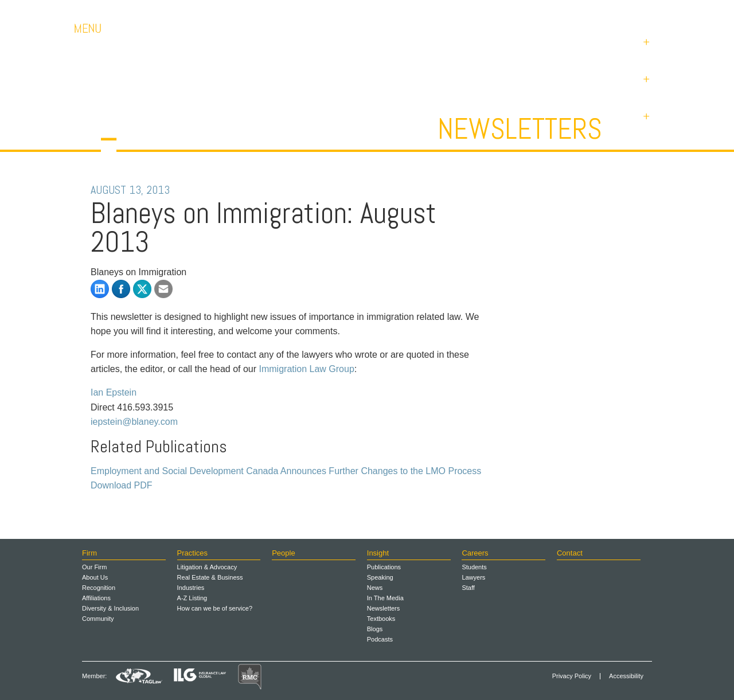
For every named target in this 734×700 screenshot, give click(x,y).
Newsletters (520, 129)
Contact (579, 11)
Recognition (99, 588)
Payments (637, 11)
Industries (191, 588)
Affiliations (96, 598)
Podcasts (380, 639)
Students (474, 567)
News (375, 588)
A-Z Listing (192, 598)
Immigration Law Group (307, 369)
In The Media (385, 598)
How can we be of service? (215, 608)
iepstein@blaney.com (134, 422)
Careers (528, 11)
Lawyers (473, 577)
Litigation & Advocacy (207, 567)
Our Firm (94, 567)
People (283, 553)
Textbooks (381, 619)
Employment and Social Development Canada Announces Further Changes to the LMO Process (286, 471)
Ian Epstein (114, 392)
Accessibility (626, 676)
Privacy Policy (572, 676)
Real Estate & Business (210, 577)
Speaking (380, 577)
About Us (95, 577)
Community (98, 619)
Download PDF (122, 485)
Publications (384, 567)
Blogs (375, 629)
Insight (378, 553)
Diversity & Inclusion (110, 608)
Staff (468, 588)
